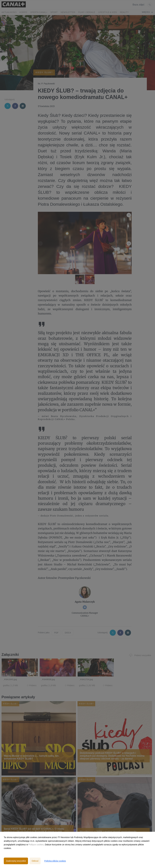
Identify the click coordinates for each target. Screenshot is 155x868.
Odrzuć (35, 861)
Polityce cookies (36, 845)
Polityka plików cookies (55, 861)
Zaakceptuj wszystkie (16, 861)
